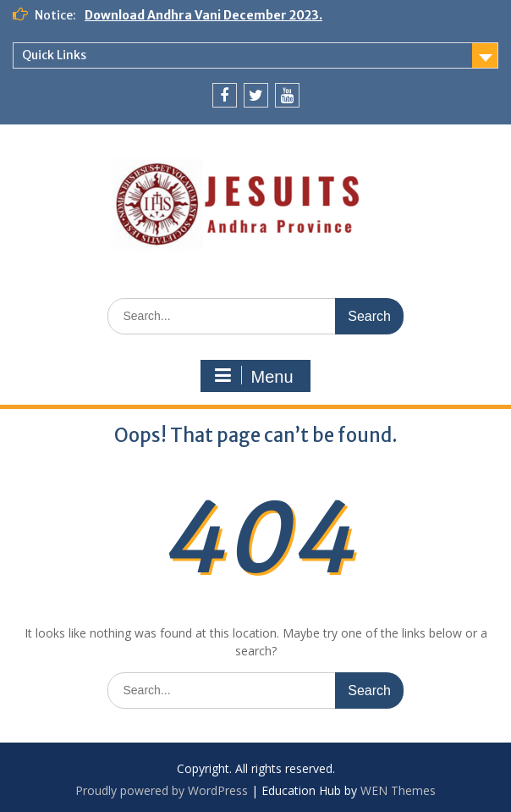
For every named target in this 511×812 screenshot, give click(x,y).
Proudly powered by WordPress (162, 790)
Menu (253, 376)
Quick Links (54, 55)
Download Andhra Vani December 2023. (203, 15)
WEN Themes (398, 790)
